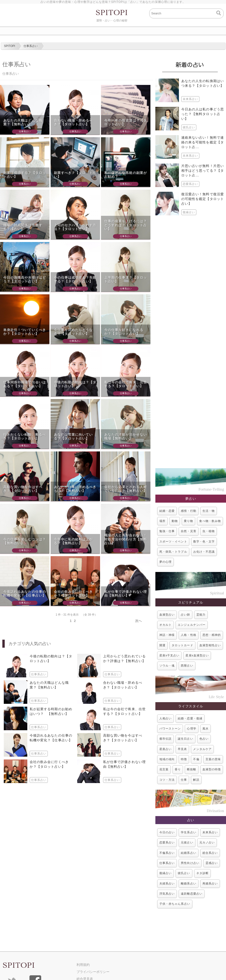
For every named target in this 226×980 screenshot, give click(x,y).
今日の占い (167, 832)
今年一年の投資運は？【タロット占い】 (126, 122)
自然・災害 (188, 531)
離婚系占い (188, 884)
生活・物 (209, 511)
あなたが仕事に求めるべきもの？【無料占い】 (75, 489)
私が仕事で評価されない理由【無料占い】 (126, 594)
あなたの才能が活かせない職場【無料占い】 (126, 436)
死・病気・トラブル (173, 552)
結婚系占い (188, 853)
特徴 (184, 759)
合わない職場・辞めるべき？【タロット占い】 (73, 122)
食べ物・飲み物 (210, 521)
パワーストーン (170, 729)
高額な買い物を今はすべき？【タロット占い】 (23, 489)
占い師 (185, 615)
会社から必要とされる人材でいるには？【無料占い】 (126, 489)
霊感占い (212, 863)
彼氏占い (184, 873)
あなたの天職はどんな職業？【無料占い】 (23, 122)
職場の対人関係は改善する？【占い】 (23, 227)
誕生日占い (185, 739)
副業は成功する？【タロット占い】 (25, 175)
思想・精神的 (212, 635)
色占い (204, 739)
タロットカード (182, 645)
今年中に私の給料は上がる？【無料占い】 (73, 541)
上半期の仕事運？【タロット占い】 (126, 279)
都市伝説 (165, 739)
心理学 (192, 729)
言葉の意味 (213, 759)
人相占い (165, 718)
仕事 (184, 780)
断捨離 (192, 769)
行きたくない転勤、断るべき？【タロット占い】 (25, 436)
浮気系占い (167, 894)
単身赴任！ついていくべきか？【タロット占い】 (25, 332)
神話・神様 (167, 635)
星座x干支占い (169, 655)
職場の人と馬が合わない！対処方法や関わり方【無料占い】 (126, 539)
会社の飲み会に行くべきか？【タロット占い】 (73, 594)
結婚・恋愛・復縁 (190, 718)
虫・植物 (209, 531)
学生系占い (188, 832)
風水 (206, 729)
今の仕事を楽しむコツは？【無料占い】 (25, 541)
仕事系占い (167, 863)
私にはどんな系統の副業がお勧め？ (126, 175)
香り (178, 769)
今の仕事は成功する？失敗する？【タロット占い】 (75, 279)
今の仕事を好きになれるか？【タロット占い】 (124, 332)
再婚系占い (210, 884)
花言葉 (164, 769)
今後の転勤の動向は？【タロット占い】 (75, 384)
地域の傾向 (167, 759)
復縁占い (165, 873)
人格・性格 (188, 635)
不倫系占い (167, 853)
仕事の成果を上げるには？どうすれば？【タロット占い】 (126, 225)
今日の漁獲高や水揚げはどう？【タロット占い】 (25, 279)
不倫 (196, 759)
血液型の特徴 (212, 769)
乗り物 (188, 521)
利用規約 (83, 965)
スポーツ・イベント (173, 542)
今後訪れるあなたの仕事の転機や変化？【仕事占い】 (25, 594)
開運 (162, 645)
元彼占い (187, 842)
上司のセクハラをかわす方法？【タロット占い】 (75, 227)
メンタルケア (202, 749)
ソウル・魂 (167, 666)
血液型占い (167, 615)
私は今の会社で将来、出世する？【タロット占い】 (126, 384)
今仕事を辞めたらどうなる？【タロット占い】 (73, 332)
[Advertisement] (191, 342)
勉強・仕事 (167, 531)
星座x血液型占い (197, 655)
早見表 (182, 749)
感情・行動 (188, 511)
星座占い (165, 749)
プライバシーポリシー (93, 972)
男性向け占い (190, 863)
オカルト (165, 625)
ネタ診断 (202, 873)
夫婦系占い (167, 884)
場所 (162, 521)
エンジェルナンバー (192, 625)
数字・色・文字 (204, 542)
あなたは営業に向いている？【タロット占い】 (73, 436)
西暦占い (187, 666)
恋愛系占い (167, 842)
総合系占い (210, 853)
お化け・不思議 (204, 552)
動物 (175, 521)
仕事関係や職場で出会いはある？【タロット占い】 (25, 384)
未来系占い (210, 832)
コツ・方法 (167, 780)
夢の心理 (165, 562)
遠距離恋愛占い (192, 894)
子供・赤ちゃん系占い (175, 904)
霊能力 (201, 615)
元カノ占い (207, 842)
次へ (138, 621)
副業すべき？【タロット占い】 (75, 175)
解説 (196, 780)
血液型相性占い (210, 645)
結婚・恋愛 (167, 511)
